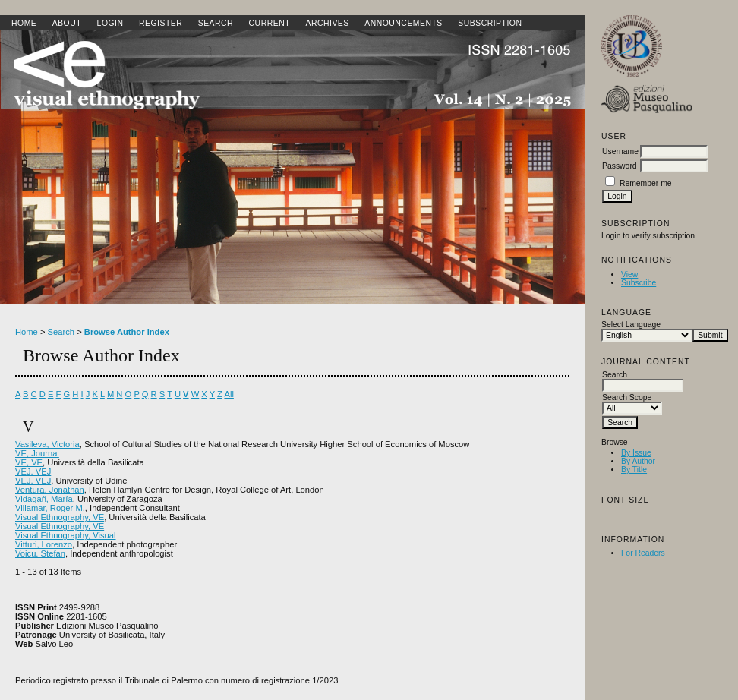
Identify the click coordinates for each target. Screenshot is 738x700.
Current (270, 23)
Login (110, 23)
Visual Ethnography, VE (60, 517)
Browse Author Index (127, 332)
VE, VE (29, 462)
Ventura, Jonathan (50, 490)
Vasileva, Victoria (47, 444)
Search (216, 23)
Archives (327, 23)
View (629, 274)
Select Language (631, 325)
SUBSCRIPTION (490, 23)
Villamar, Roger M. (50, 508)
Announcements (404, 23)
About (67, 23)
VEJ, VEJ (33, 471)
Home (24, 23)
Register (161, 23)
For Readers (643, 553)
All (229, 394)
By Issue (636, 453)
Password (620, 166)
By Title (634, 470)
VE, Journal (37, 453)
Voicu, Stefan (40, 553)
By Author (638, 461)
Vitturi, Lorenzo (44, 544)
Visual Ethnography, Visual (65, 535)
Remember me (646, 183)
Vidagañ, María (44, 499)
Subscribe (639, 283)
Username (620, 151)
